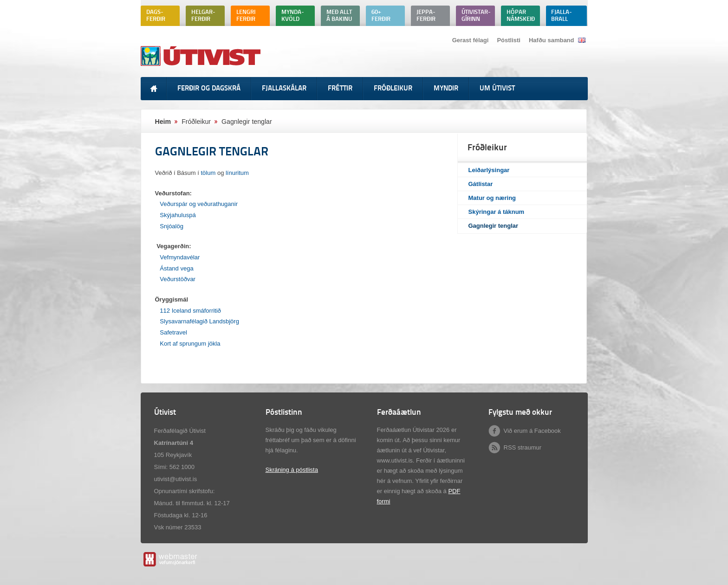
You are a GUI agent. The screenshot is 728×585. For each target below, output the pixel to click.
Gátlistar (481, 184)
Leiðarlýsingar (489, 170)
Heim (163, 122)
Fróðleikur (196, 122)
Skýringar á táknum (497, 212)
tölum (208, 173)
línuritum (237, 173)
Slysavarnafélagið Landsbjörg (199, 321)
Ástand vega (176, 268)
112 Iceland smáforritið (190, 311)
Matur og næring (492, 198)
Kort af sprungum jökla (190, 344)
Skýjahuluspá (178, 215)
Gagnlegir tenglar (494, 226)
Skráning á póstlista (292, 470)
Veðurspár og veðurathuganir (199, 204)
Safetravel (173, 332)
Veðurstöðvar (178, 279)
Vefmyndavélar (181, 257)
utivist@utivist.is (176, 479)
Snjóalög (172, 226)
